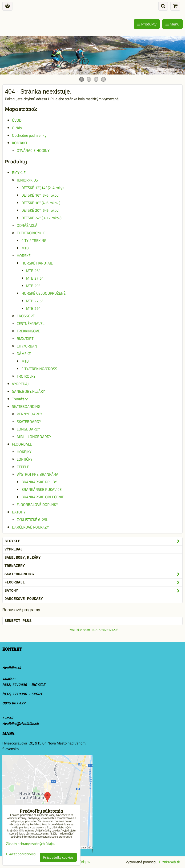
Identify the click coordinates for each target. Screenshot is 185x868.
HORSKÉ (24, 256)
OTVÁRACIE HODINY (33, 150)
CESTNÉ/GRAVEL (31, 323)
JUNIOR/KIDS (27, 180)
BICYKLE (19, 173)
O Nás (17, 128)
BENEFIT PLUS (18, 621)
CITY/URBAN (27, 346)
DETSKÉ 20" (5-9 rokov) (40, 210)
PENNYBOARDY (30, 414)
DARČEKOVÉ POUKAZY (30, 527)
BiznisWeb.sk (170, 862)
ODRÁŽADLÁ (27, 225)
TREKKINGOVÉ (28, 331)
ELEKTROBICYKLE (31, 233)
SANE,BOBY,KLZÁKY (28, 391)
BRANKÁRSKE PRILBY (39, 482)
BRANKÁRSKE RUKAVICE (42, 489)
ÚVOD (17, 120)
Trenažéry (20, 399)
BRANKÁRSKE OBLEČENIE (43, 497)
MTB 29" (33, 286)
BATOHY (19, 512)
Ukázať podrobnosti (21, 854)
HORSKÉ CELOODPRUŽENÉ (44, 293)
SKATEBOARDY (29, 422)
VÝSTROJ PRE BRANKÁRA (38, 474)
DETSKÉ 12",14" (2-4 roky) (42, 188)
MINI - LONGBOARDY (34, 437)
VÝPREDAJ (20, 384)
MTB (25, 248)
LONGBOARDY (28, 429)
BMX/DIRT (25, 339)
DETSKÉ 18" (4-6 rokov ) (41, 203)
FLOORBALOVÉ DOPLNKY (37, 504)
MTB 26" (33, 271)
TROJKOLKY (26, 376)
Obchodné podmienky (29, 135)
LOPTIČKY (25, 459)
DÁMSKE (24, 354)
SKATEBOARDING (26, 406)
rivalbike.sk (12, 668)
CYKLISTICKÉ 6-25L (32, 520)
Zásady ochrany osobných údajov (31, 844)
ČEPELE (23, 467)
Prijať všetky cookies (58, 857)
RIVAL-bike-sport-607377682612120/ (93, 630)
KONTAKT (20, 143)
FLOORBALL (22, 444)
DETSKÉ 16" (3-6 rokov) (40, 195)
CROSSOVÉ (26, 316)
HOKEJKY (24, 452)
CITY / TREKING (34, 240)
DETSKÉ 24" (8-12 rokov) (41, 218)
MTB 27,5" (35, 278)
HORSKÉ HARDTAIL (37, 263)
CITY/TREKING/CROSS (39, 369)
